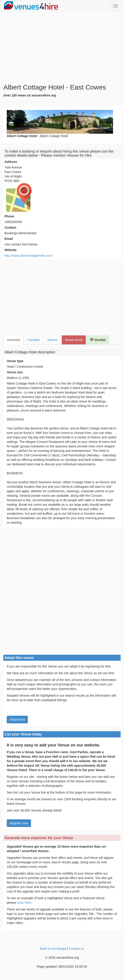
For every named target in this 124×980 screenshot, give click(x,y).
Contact (10, 227)
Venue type (15, 361)
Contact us (76, 949)
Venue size (15, 372)
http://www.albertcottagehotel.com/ (29, 256)
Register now (19, 823)
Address (11, 162)
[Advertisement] (62, 48)
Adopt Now (17, 720)
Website (10, 250)
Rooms (53, 340)
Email (9, 239)
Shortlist (98, 340)
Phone (9, 216)
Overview (13, 340)
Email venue (74, 340)
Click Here (24, 903)
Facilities (34, 340)
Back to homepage (53, 949)
